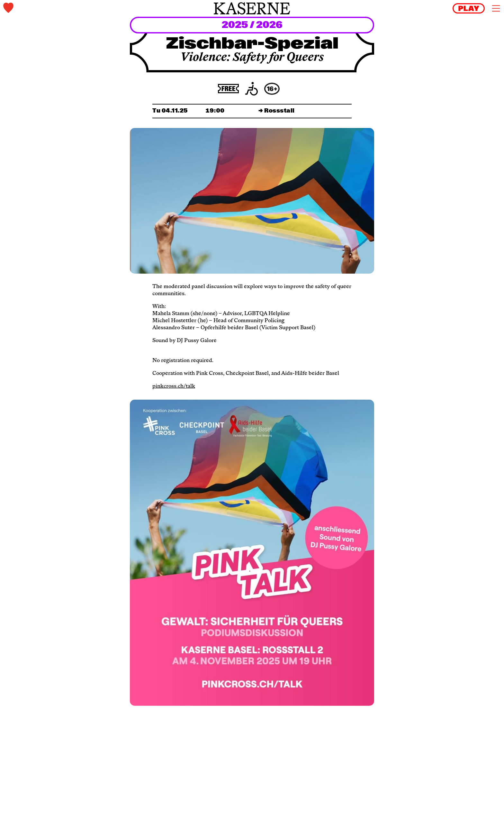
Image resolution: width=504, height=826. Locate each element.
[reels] (469, 8)
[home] (252, 8)
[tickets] (86, 9)
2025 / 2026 (252, 25)
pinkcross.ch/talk (174, 386)
